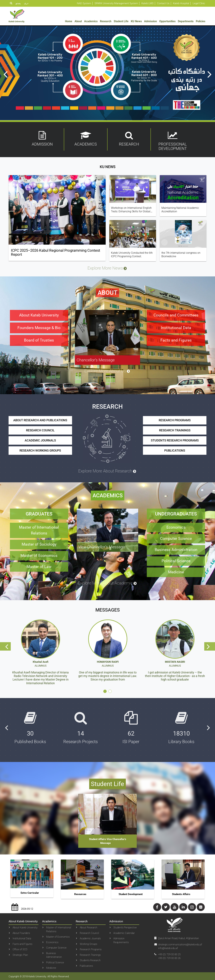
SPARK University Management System (116, 3)
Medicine (51, 967)
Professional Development (173, 141)
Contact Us (163, 3)
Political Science (55, 962)
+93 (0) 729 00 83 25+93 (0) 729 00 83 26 (169, 956)
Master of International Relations (59, 929)
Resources (80, 893)
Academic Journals (90, 938)
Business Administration (54, 954)
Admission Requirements (121, 940)
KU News (136, 21)
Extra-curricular (30, 892)
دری (26, 3)
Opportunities (167, 21)
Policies (201, 21)
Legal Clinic (199, 3)
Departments (186, 21)
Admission (150, 21)
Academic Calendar (124, 932)
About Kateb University (25, 927)
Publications (86, 965)
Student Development (131, 893)
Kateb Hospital (181, 3)
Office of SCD (20, 949)
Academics (91, 21)
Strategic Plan (20, 954)
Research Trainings (90, 954)
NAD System (84, 3)
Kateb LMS (147, 3)
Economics (52, 941)
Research (106, 21)
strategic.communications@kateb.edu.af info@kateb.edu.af (180, 946)
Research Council (89, 932)
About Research (89, 927)
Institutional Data (22, 938)
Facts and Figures (22, 943)
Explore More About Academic (108, 583)
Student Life (121, 21)
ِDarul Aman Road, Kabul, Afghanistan (179, 937)
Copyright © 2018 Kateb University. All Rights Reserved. (39, 976)
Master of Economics (58, 936)
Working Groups (88, 943)
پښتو (18, 3)
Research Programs (91, 949)
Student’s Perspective (125, 927)
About (78, 21)
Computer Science (56, 947)
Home (69, 21)
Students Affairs (181, 893)
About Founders (21, 932)
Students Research (90, 960)
